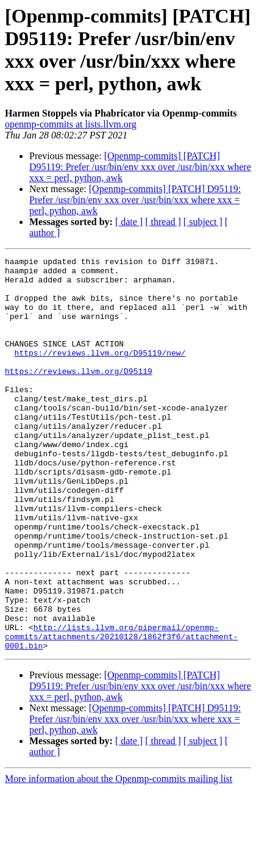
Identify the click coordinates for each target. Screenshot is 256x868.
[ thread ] (163, 222)
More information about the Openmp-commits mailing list (119, 857)
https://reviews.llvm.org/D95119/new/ (100, 373)
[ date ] (129, 222)
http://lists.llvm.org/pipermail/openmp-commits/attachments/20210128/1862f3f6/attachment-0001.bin (121, 713)
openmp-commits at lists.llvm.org (71, 124)
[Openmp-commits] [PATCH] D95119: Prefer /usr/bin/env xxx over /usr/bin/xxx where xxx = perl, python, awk (140, 167)
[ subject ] (203, 222)
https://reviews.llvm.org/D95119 (79, 395)
